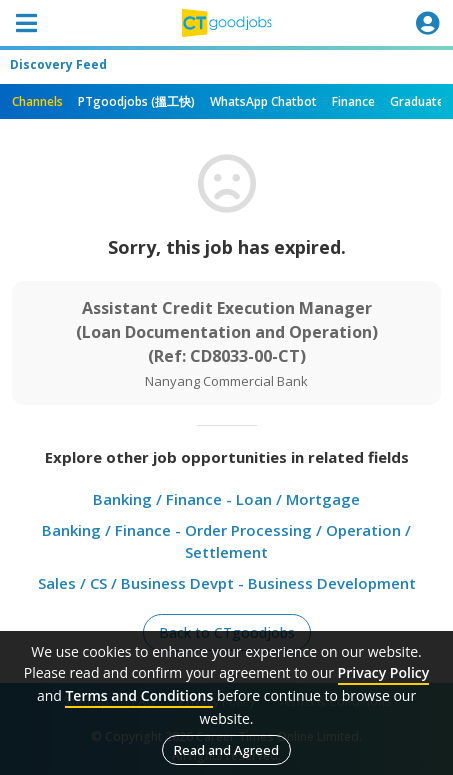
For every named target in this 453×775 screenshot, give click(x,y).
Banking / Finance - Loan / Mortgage (226, 499)
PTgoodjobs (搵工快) (136, 101)
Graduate (417, 101)
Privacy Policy (384, 672)
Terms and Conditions (139, 695)
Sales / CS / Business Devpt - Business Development (227, 583)
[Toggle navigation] (26, 23)
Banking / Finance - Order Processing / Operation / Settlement (226, 541)
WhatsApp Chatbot (263, 101)
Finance (353, 101)
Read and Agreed (226, 750)
